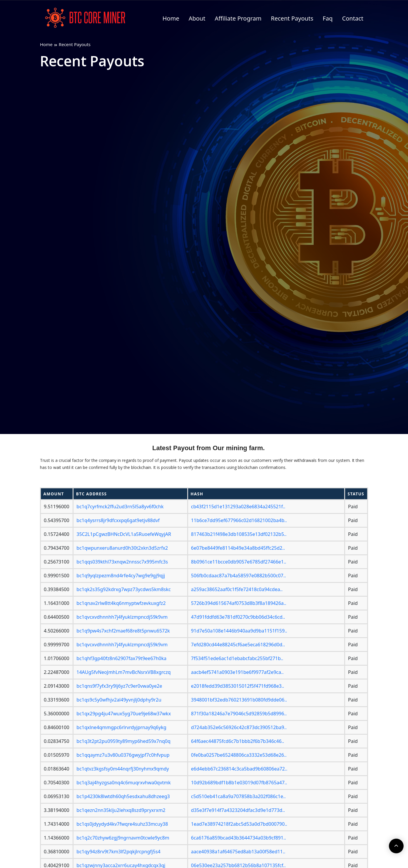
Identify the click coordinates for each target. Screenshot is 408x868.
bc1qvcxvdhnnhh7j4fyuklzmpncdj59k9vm (122, 617)
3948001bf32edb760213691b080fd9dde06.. (239, 700)
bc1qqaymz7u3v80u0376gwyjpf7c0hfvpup (123, 755)
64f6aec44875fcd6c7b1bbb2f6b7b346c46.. (238, 741)
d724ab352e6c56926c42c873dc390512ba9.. (239, 727)
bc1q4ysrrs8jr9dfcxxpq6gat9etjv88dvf (118, 520)
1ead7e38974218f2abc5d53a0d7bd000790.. (239, 824)
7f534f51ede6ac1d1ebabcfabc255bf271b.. (237, 658)
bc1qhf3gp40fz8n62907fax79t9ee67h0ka (121, 658)
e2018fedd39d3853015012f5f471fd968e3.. (238, 686)
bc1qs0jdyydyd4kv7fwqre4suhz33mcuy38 (122, 824)
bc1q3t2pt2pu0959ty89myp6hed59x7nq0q (123, 741)
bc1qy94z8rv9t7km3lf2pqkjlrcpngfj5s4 (118, 852)
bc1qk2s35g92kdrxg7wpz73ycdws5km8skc (123, 589)
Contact (353, 18)
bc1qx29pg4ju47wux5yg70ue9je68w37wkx (124, 714)
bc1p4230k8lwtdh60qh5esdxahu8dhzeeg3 (123, 796)
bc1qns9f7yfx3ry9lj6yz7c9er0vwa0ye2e (119, 686)
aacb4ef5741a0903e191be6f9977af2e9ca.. (237, 672)
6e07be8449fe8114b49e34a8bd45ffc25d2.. (238, 548)
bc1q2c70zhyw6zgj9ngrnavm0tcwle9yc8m (123, 838)
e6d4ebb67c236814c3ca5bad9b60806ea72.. (239, 769)
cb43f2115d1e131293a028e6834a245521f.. (238, 507)
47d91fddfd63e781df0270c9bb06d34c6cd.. (238, 617)
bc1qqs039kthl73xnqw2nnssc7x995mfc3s (122, 562)
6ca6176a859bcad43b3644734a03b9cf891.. (239, 838)
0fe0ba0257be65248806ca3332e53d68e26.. (239, 755)
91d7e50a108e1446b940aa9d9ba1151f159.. (239, 631)
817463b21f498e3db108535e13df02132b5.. (239, 534)
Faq (328, 18)
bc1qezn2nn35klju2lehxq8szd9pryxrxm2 (121, 810)
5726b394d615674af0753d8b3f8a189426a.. (239, 603)
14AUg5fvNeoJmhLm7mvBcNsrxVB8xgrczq (123, 672)
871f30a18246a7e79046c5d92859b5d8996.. (239, 714)
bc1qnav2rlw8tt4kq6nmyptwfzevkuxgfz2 (121, 603)
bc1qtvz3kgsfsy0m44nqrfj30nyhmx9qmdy (123, 769)
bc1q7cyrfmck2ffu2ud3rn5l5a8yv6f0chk (120, 507)
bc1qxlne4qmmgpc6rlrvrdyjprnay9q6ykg (121, 727)
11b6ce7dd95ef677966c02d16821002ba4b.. (239, 520)
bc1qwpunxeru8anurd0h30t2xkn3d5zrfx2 (122, 548)
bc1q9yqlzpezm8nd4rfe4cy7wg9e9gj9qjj (121, 576)
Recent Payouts (292, 18)
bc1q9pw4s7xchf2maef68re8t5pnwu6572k (123, 631)
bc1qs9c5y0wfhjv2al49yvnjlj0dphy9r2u (119, 700)
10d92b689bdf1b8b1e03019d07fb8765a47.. (239, 783)
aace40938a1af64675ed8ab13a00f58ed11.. (238, 852)
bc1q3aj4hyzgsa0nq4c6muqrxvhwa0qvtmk (124, 783)
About (197, 18)
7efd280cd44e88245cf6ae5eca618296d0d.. (238, 645)
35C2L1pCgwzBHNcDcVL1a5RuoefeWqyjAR (124, 534)
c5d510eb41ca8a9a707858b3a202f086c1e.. (238, 796)
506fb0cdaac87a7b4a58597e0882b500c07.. (239, 576)
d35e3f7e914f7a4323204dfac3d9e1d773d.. (238, 810)
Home (171, 18)
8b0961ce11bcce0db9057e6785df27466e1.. (239, 562)
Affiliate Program (238, 18)
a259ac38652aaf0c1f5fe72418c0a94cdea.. (237, 589)
